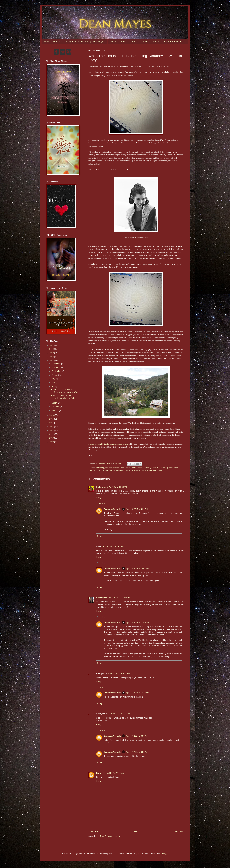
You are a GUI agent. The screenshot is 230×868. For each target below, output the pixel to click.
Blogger (165, 854)
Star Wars (137, 470)
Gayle (99, 773)
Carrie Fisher (125, 468)
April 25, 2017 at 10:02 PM (114, 546)
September (57, 371)
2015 (52, 419)
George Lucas (95, 470)
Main (46, 42)
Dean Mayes (157, 468)
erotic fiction (173, 468)
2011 (52, 434)
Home (136, 832)
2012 (52, 430)
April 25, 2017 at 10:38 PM (120, 598)
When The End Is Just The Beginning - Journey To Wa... (65, 391)
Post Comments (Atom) (110, 836)
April (54, 386)
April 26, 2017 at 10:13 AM (137, 693)
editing (165, 468)
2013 (52, 427)
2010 (52, 438)
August (55, 375)
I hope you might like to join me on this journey (109, 444)
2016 (52, 415)
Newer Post (94, 832)
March (55, 403)
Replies (102, 504)
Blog (134, 42)
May (54, 383)
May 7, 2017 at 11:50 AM (114, 773)
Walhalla (152, 470)
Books (124, 42)
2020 (52, 349)
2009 (52, 442)
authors (116, 468)
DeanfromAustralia (112, 509)
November (56, 368)
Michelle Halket (119, 470)
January (55, 411)
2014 (52, 423)
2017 (52, 360)
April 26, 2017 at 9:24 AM (119, 673)
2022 (52, 345)
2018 (52, 357)
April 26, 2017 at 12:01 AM (137, 569)
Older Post (178, 832)
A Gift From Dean (173, 42)
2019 (52, 353)
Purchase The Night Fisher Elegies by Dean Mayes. (79, 42)
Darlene (100, 487)
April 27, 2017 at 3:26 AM (119, 714)
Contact (155, 42)
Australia (108, 468)
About (113, 42)
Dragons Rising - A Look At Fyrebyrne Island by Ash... (64, 397)
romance (129, 470)
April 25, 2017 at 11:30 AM (115, 487)
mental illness (107, 470)
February (56, 407)
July (54, 379)
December (56, 364)
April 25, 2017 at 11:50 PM (137, 623)
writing (159, 470)
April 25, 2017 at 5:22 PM (137, 509)
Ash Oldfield (102, 598)
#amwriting (100, 468)
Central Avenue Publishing (141, 468)
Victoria (145, 470)
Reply (99, 498)
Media (144, 42)
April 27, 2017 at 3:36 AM (137, 736)
